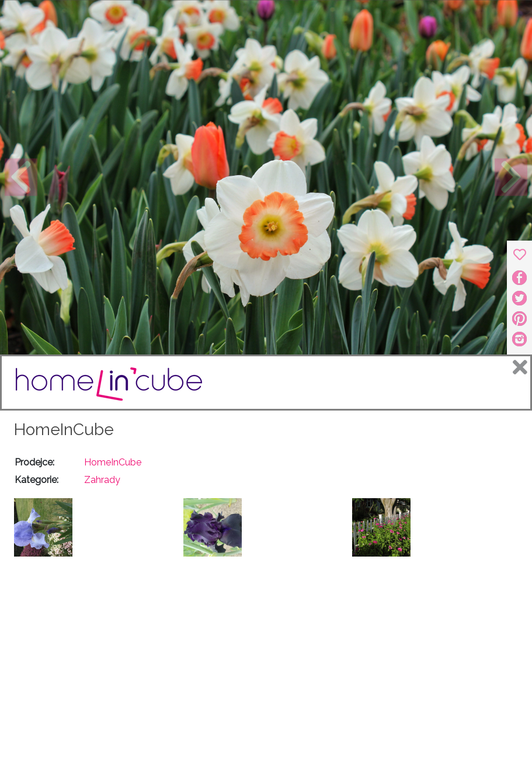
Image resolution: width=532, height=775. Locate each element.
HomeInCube (64, 430)
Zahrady (102, 480)
